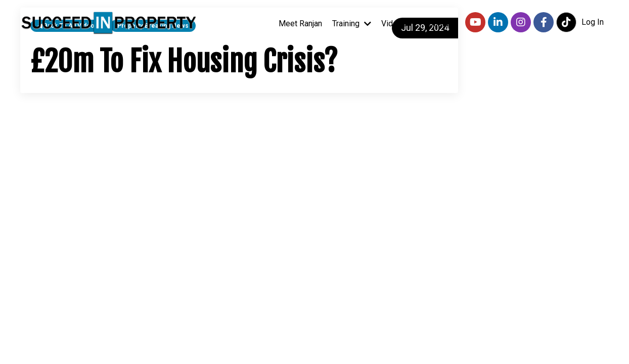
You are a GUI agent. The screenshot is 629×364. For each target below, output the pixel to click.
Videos (400, 24)
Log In (593, 22)
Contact (442, 24)
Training (352, 24)
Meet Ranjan (300, 24)
